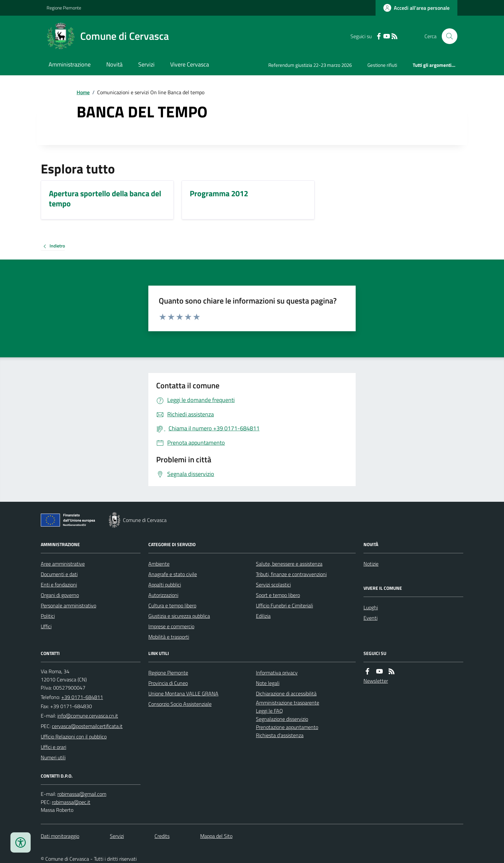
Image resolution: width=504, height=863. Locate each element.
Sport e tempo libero (278, 595)
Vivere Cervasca (190, 64)
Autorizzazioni (163, 595)
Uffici (46, 626)
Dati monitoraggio (60, 836)
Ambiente (159, 564)
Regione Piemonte (64, 8)
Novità (114, 64)
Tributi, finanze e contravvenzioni (291, 574)
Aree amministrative (63, 564)
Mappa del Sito (216, 836)
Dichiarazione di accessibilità (286, 693)
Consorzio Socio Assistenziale (180, 704)
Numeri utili (53, 757)
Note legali (268, 683)
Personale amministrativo (68, 605)
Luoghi (371, 607)
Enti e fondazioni (59, 585)
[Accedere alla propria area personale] (416, 8)
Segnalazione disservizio (282, 719)
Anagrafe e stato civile (173, 574)
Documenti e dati (59, 574)
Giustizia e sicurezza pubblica (179, 616)
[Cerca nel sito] (447, 36)
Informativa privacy (277, 673)
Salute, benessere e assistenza (289, 564)
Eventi (371, 618)
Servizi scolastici (273, 585)
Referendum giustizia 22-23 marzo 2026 (310, 65)
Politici (48, 616)
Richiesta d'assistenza (280, 735)
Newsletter (376, 681)
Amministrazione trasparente (288, 703)
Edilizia (263, 616)
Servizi (146, 64)
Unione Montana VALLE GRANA (183, 693)
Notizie (371, 564)
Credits (162, 836)
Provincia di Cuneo (168, 683)
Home (83, 92)
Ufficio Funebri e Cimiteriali (284, 605)
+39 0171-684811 (82, 697)
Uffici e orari (53, 747)
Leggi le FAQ (269, 711)
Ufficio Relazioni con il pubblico (74, 737)
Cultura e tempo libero (172, 605)
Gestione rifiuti (382, 65)
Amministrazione (70, 64)
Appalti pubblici (165, 585)
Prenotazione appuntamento (287, 727)
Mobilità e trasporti (169, 637)
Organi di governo (60, 595)
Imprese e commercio (171, 626)
